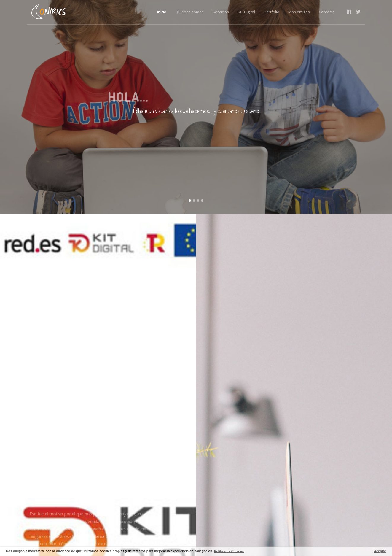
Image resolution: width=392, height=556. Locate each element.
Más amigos (299, 12)
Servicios (221, 12)
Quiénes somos (189, 12)
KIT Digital (246, 12)
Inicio (162, 12)
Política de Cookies (229, 551)
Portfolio (272, 12)
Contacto (327, 12)
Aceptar (380, 551)
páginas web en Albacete (97, 529)
